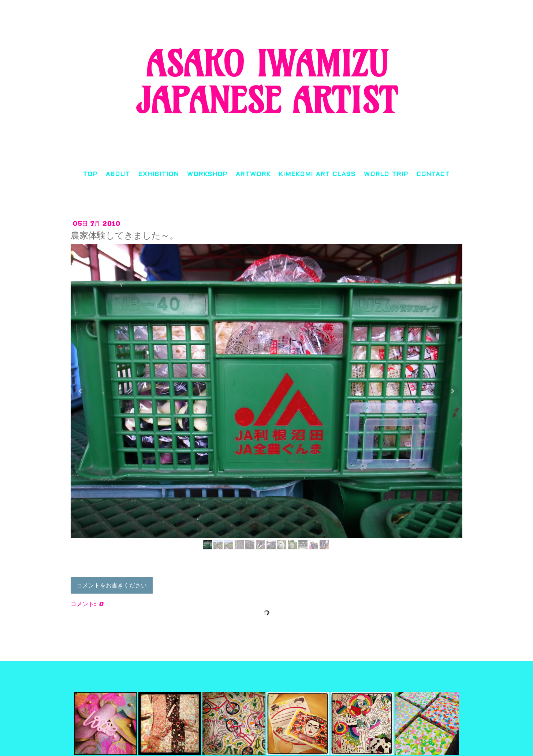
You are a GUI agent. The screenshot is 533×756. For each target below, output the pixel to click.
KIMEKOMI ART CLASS (317, 174)
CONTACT (433, 174)
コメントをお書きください (112, 585)
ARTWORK (253, 174)
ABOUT (118, 174)
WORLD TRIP (386, 174)
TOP (90, 174)
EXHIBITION (159, 174)
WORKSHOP (207, 174)
